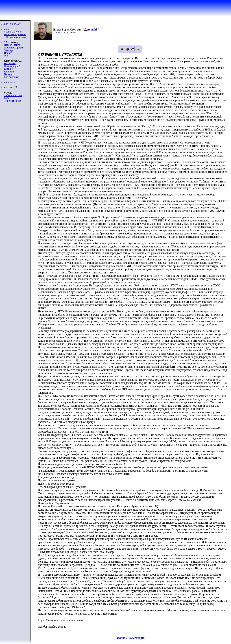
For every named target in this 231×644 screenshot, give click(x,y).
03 (65, 33)
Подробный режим (16, 37)
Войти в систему (11, 24)
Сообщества (9, 82)
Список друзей (12, 66)
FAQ (6, 98)
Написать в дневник (15, 34)
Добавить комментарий (130, 638)
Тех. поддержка (12, 101)
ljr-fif (6, 56)
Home (6, 29)
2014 (58, 33)
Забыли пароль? (13, 95)
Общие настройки (14, 48)
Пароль (8, 74)
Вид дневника (12, 77)
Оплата (8, 53)
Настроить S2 (10, 87)
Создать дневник (13, 32)
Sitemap (8, 50)
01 (62, 33)
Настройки (10, 63)
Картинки (9, 72)
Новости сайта (12, 45)
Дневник (8, 69)
